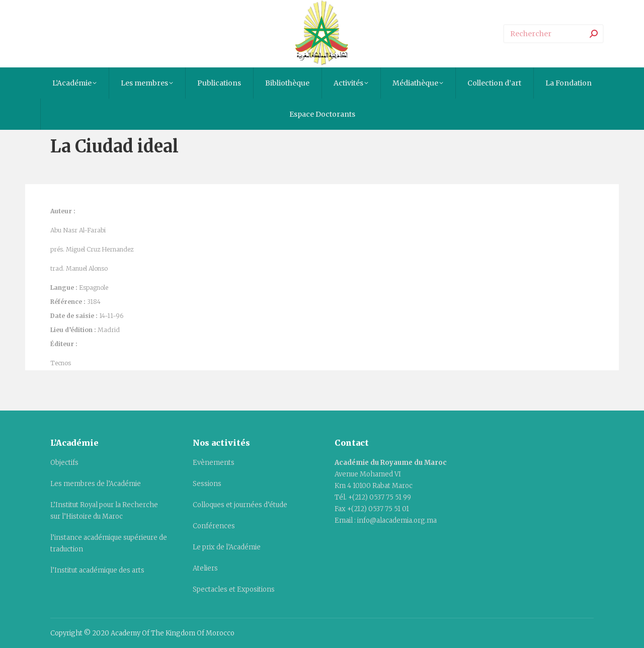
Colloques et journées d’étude (240, 505)
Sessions (207, 484)
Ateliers (205, 568)
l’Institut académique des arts (97, 570)
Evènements (214, 463)
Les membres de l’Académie (96, 484)
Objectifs (64, 463)
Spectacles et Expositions (234, 589)
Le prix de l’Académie (227, 547)
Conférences (214, 526)
